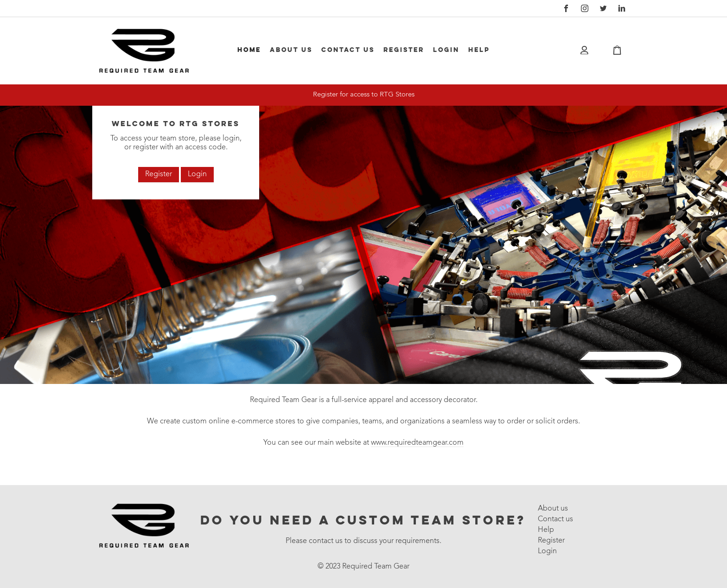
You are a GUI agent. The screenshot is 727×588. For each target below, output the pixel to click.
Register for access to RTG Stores (364, 95)
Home (249, 50)
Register (404, 50)
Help (479, 50)
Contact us (348, 50)
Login (446, 50)
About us (291, 50)
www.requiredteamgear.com (417, 443)
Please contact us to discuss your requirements (363, 541)
